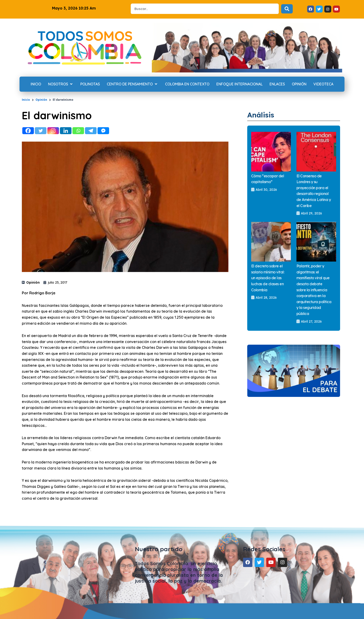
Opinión (41, 100)
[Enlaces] (277, 84)
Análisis (262, 115)
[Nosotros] (61, 84)
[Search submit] (287, 9)
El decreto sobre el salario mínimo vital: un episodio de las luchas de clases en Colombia (268, 278)
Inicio (26, 100)
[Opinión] (299, 84)
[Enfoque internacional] (239, 84)
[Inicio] (36, 84)
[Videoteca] (323, 84)
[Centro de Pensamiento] (132, 84)
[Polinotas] (90, 84)
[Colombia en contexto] (187, 84)
